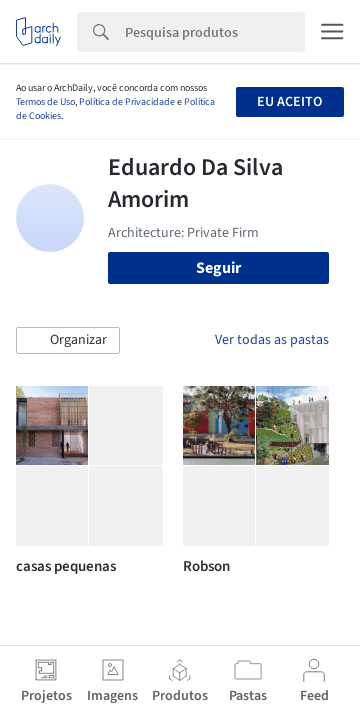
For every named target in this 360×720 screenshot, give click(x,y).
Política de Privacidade (127, 102)
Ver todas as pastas (272, 340)
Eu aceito (289, 102)
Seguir (218, 268)
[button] (68, 341)
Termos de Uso (45, 102)
